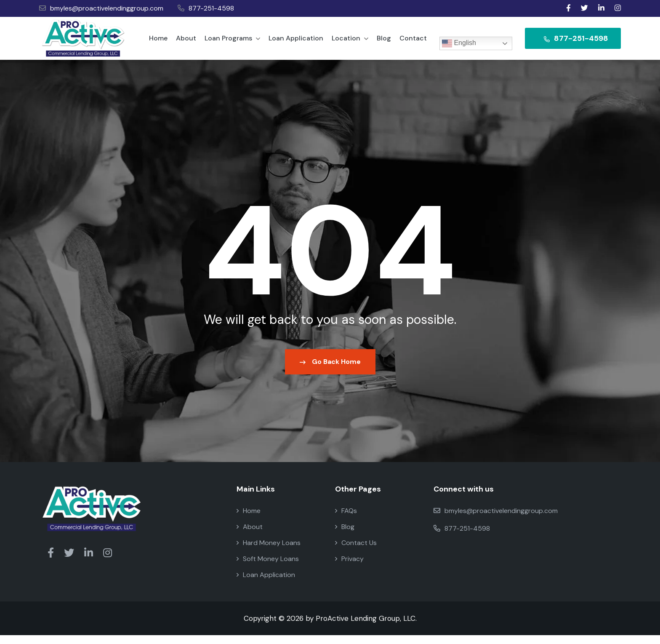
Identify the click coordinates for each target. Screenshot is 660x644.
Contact (413, 42)
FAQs (346, 520)
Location (350, 42)
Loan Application (296, 42)
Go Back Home (330, 370)
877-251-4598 (206, 8)
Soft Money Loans (268, 568)
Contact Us (356, 552)
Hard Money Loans (269, 552)
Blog (384, 42)
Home (158, 42)
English (459, 43)
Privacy (349, 568)
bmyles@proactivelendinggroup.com (101, 8)
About (186, 42)
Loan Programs (232, 42)
